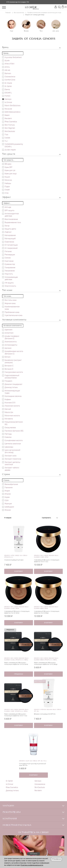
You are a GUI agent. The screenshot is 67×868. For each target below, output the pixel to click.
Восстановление (10, 219)
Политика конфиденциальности (32, 865)
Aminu (6, 67)
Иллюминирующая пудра (11, 392)
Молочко (7, 180)
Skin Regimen (9, 128)
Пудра (6, 186)
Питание (7, 251)
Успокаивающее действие (10, 278)
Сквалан (7, 437)
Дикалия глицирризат (12, 384)
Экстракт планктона (12, 459)
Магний (7, 409)
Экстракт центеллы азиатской (11, 463)
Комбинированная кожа (11, 308)
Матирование (9, 235)
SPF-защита (8, 210)
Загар (6, 226)
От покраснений (10, 248)
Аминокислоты (9, 342)
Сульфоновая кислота (12, 440)
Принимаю (56, 859)
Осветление (8, 242)
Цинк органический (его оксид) (11, 451)
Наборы (7, 183)
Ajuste (6, 60)
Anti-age (7, 207)
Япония (6, 510)
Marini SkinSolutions (11, 105)
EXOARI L (7, 93)
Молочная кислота (11, 416)
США (5, 500)
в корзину (19, 571)
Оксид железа (9, 427)
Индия (6, 491)
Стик (5, 193)
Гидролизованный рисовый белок (11, 377)
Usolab (6, 138)
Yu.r (5, 141)
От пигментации (10, 245)
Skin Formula (8, 125)
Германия (7, 487)
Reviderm (8, 118)
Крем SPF (7, 167)
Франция (7, 504)
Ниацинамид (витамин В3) (13, 423)
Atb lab (6, 70)
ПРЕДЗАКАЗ (19, 674)
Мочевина (8, 419)
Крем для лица (9, 174)
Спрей (6, 190)
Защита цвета (9, 229)
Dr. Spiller (8, 86)
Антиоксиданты (10, 345)
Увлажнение (8, 271)
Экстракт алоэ (9, 456)
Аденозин (7, 330)
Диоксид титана (11, 387)
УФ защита (8, 283)
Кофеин (7, 399)
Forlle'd (6, 96)
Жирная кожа (9, 303)
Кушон (6, 177)
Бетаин (6, 357)
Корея (6, 497)
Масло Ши (8, 412)
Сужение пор (9, 264)
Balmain (7, 73)
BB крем (7, 164)
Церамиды (8, 447)
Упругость (8, 274)
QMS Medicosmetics (11, 112)
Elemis (6, 89)
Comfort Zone (9, 80)
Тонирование (9, 267)
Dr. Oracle (7, 83)
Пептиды (7, 434)
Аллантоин (8, 333)
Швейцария (8, 507)
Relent (6, 115)
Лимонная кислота (11, 406)
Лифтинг (7, 232)
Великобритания (10, 484)
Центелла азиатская (12, 444)
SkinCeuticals (10, 131)
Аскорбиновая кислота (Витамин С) (13, 352)
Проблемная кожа (11, 312)
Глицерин (7, 381)
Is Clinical (8, 102)
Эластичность (9, 286)
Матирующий (9, 238)
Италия (6, 494)
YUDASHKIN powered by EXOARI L (13, 145)
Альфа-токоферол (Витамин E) (11, 337)
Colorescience (10, 77)
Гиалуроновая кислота (13, 372)
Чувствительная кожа (12, 315)
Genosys (7, 99)
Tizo (5, 134)
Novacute (7, 109)
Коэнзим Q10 (9, 403)
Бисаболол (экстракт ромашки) (12, 361)
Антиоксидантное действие (10, 215)
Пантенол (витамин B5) (13, 431)
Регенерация (9, 255)
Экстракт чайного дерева (11, 469)
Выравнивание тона (12, 222)
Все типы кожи (9, 300)
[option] (11, 26)
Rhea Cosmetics (11, 122)
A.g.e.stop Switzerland (12, 57)
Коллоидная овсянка (12, 396)
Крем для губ (9, 170)
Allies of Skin (8, 64)
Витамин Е (8, 369)
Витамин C (8, 366)
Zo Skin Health (9, 150)
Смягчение (8, 261)
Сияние (6, 258)
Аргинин (7, 348)
